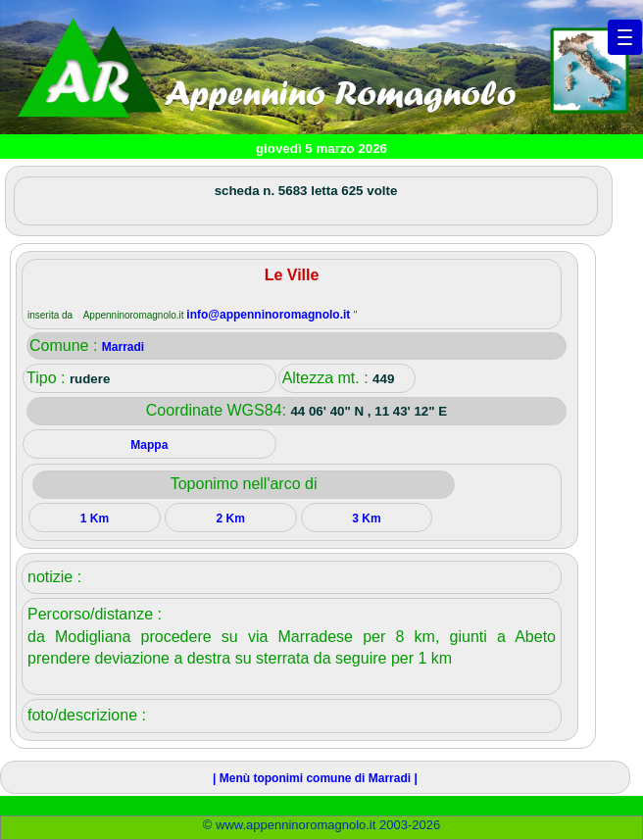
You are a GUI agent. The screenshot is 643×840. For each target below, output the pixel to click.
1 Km (95, 519)
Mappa (149, 445)
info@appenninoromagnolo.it (270, 315)
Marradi (123, 347)
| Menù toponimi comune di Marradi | (315, 778)
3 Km (366, 519)
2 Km (230, 519)
